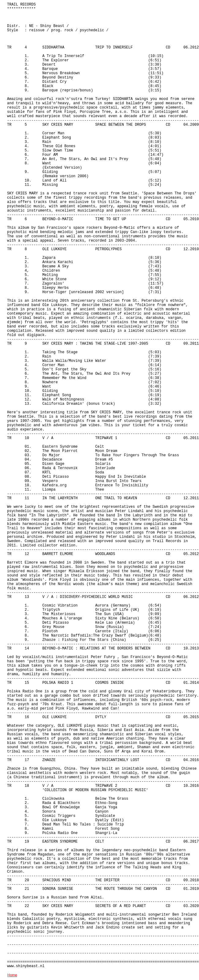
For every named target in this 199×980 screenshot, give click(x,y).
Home (12, 975)
